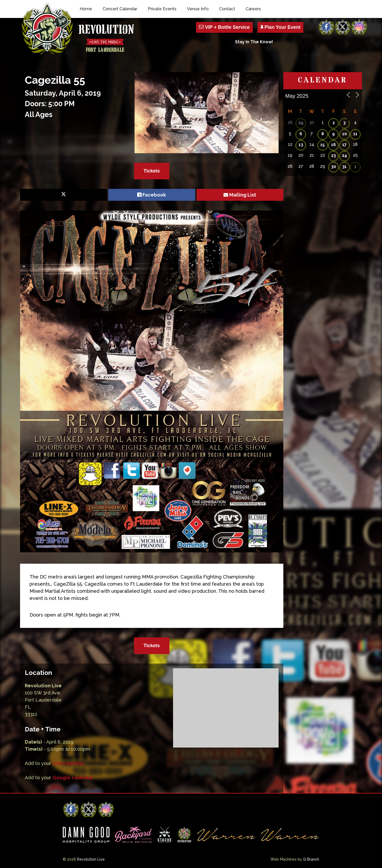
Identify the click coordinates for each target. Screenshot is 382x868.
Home (86, 9)
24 (344, 155)
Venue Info (198, 9)
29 (301, 123)
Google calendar (73, 778)
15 (323, 145)
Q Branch (311, 859)
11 (355, 134)
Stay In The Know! (254, 42)
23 (333, 155)
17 (344, 145)
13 (301, 145)
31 (344, 167)
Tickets (152, 171)
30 (334, 167)
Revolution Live (91, 859)
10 (345, 134)
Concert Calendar (120, 9)
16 (333, 145)
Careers (253, 9)
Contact (227, 9)
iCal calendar (68, 763)
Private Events (162, 9)
